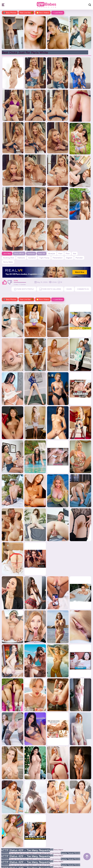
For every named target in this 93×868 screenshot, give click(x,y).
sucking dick (9, 258)
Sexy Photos (10, 13)
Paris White (19, 253)
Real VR (41, 253)
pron (68, 253)
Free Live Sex (26, 13)
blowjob (52, 253)
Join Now (7, 253)
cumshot (32, 258)
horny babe (8, 262)
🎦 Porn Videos (43, 13)
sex (75, 253)
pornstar (79, 258)
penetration (58, 258)
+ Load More (58, 13)
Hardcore (31, 253)
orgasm (69, 258)
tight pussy (44, 258)
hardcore (21, 258)
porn (60, 253)
